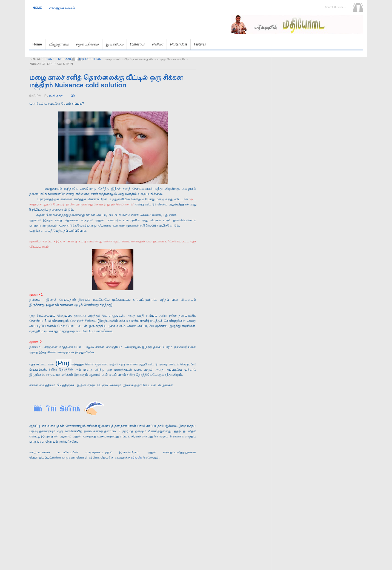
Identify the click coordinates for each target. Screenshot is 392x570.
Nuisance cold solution (80, 59)
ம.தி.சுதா (56, 96)
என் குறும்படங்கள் (62, 8)
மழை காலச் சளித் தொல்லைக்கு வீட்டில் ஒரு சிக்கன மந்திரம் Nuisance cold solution (106, 81)
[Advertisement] (299, 36)
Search (358, 7)
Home (37, 8)
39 (73, 96)
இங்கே (137, 457)
